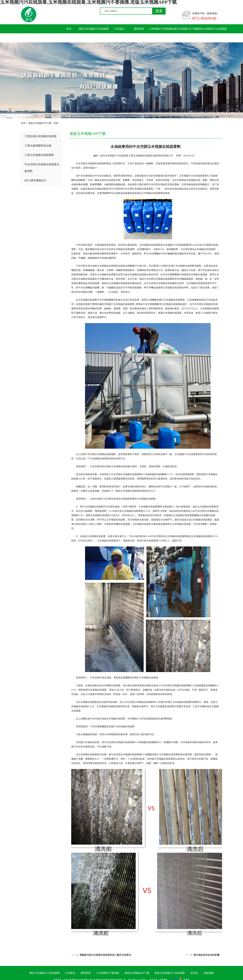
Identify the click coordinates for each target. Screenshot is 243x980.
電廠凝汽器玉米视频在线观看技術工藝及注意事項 (105, 955)
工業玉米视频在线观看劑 (39, 155)
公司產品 (119, 29)
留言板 (69, 38)
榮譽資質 (139, 29)
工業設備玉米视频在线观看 (41, 136)
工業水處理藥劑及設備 (38, 146)
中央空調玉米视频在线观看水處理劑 (42, 168)
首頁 (69, 29)
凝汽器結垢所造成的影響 (207, 955)
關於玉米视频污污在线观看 (94, 29)
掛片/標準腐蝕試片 (36, 180)
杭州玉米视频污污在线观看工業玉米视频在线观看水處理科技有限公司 (137, 156)
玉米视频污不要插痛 (160, 29)
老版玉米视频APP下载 (184, 29)
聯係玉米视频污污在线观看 (212, 29)
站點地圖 (208, 973)
